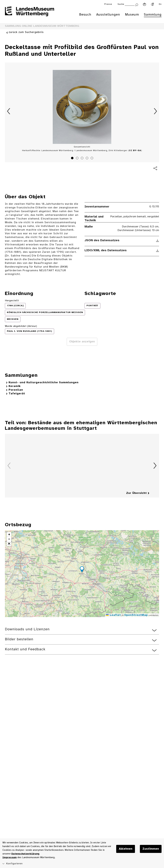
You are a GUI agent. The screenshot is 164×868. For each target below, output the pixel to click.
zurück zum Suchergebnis (26, 32)
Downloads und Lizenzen (27, 629)
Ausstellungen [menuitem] (108, 15)
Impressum (10, 857)
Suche (121, 4)
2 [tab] (78, 159)
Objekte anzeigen (82, 342)
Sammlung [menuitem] (153, 15)
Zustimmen (151, 849)
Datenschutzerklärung (25, 854)
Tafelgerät (17, 394)
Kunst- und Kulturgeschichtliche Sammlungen (44, 383)
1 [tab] (73, 159)
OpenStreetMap (136, 615)
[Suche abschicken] (137, 5)
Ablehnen (126, 849)
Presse (108, 4)
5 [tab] (92, 159)
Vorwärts (155, 111)
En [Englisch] (160, 4)
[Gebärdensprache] (152, 4)
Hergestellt (12, 301)
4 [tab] (87, 159)
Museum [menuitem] (132, 15)
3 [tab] (83, 159)
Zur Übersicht (136, 493)
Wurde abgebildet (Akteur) (21, 326)
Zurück (9, 111)
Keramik (15, 386)
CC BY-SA (135, 151)
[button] (82, 570)
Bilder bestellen (19, 639)
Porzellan (16, 390)
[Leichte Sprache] (144, 4)
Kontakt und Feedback (25, 649)
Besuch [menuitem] (85, 15)
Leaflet (113, 615)
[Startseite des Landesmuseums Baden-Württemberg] (30, 13)
